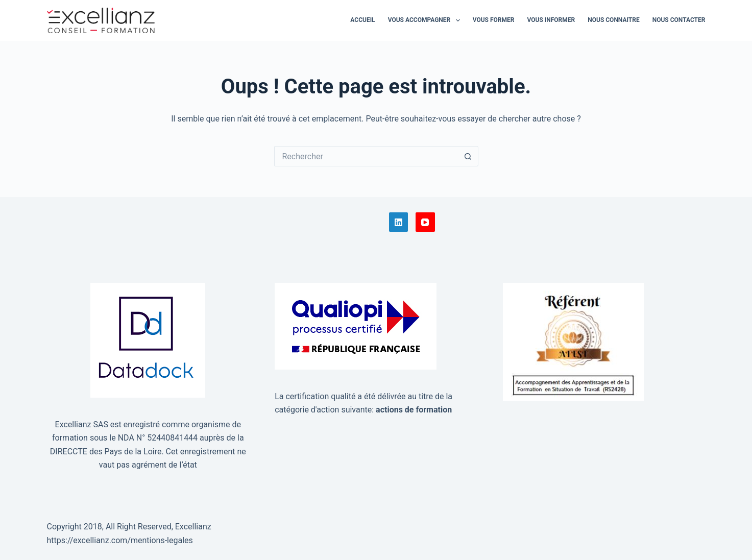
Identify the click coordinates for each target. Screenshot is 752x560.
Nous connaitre (613, 20)
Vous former (494, 20)
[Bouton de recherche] (468, 156)
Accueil (362, 20)
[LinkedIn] (399, 222)
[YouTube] (425, 222)
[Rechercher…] (366, 156)
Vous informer (551, 20)
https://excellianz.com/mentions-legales (120, 540)
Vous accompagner (426, 20)
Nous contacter (679, 20)
